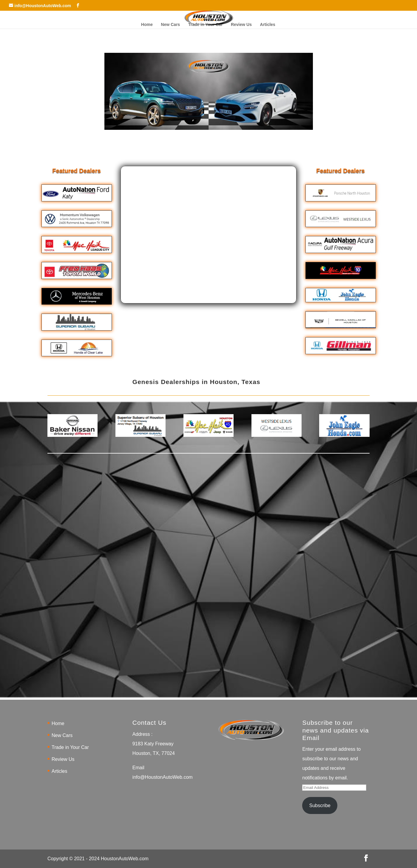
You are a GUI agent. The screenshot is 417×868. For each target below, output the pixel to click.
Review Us (241, 25)
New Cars (171, 25)
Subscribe (320, 805)
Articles (268, 25)
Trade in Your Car (205, 25)
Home (147, 25)
